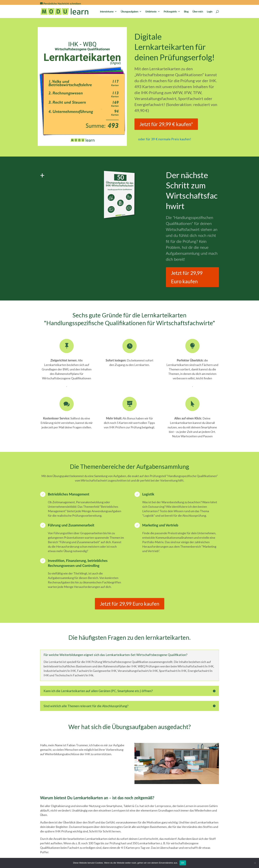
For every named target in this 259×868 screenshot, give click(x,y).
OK (183, 863)
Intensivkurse (107, 12)
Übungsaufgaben (129, 12)
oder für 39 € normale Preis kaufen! (165, 139)
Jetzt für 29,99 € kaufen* (166, 124)
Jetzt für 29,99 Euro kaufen (187, 277)
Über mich (198, 12)
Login (210, 12)
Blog (186, 12)
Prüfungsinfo (170, 12)
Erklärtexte (151, 12)
